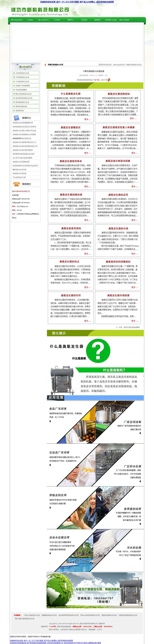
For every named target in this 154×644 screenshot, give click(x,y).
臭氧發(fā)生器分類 (20, 170)
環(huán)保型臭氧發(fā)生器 (90, 615)
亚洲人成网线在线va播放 (92, 643)
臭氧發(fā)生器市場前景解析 (23, 150)
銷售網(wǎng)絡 (111, 20)
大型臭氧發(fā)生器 (22, 73)
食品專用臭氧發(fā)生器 (24, 98)
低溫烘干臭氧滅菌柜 (23, 86)
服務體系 (98, 20)
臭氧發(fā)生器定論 (20, 173)
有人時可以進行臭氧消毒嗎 (22, 158)
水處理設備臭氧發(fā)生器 (128, 615)
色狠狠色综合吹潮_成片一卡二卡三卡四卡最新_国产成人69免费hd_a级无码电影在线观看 (77, 2)
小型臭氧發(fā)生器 (22, 81)
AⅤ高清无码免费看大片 (55, 643)
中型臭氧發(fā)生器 (22, 77)
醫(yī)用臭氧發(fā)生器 (24, 94)
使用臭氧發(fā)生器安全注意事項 (24, 127)
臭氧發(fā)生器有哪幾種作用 (23, 123)
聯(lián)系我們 (124, 20)
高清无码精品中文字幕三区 (73, 643)
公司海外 (34, 26)
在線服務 (108, 26)
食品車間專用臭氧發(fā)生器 (69, 615)
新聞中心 (71, 20)
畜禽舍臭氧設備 (21, 106)
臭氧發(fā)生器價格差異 (21, 162)
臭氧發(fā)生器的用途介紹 (22, 138)
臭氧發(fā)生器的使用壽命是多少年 (25, 146)
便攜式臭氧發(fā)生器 (134, 65)
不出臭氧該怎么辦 (19, 177)
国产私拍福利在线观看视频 (36, 643)
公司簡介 (30, 20)
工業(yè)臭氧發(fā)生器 (32, 615)
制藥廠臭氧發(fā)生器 (49, 615)
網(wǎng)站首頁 (17, 20)
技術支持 (77, 26)
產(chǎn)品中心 (44, 20)
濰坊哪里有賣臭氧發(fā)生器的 (24, 154)
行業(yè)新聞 (69, 26)
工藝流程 (84, 20)
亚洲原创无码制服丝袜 (18, 643)
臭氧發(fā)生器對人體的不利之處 (24, 131)
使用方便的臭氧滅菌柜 (132, 327)
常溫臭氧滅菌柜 (21, 90)
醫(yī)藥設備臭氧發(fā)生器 (25, 619)
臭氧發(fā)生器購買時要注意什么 (24, 142)
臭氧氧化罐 (20, 111)
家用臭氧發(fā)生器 (22, 102)
